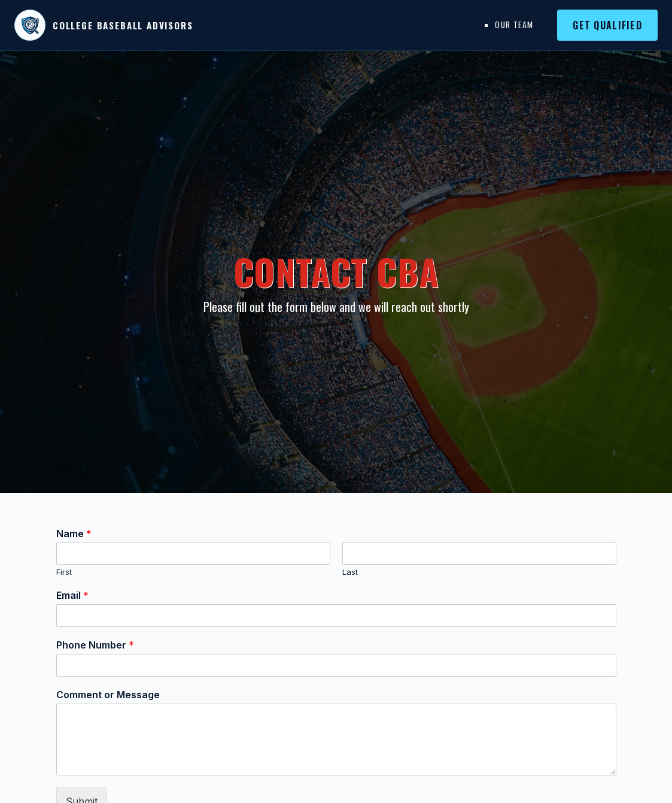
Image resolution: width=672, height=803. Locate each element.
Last (350, 572)
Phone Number (95, 645)
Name (74, 534)
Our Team (514, 25)
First (64, 572)
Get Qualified (607, 25)
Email (72, 595)
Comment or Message (108, 695)
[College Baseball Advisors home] (104, 25)
